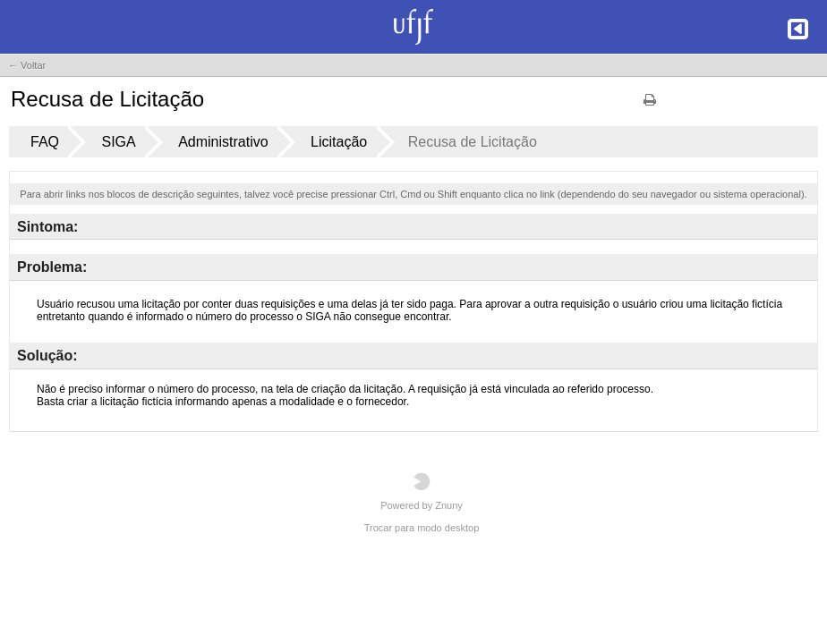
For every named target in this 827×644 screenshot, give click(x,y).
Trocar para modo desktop (422, 528)
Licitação (339, 142)
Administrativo (223, 142)
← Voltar (27, 65)
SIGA (118, 142)
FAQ (45, 142)
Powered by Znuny (422, 491)
